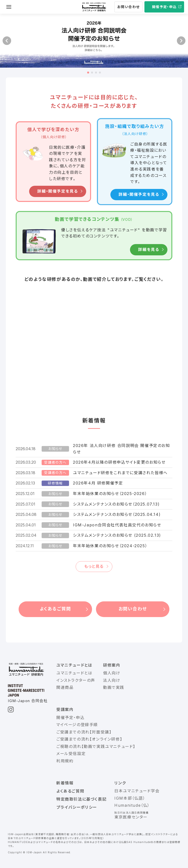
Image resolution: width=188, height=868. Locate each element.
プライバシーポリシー (77, 807)
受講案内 (65, 709)
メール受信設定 (71, 754)
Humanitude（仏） (132, 805)
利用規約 (65, 761)
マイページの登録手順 (77, 725)
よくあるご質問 (55, 609)
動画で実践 (114, 687)
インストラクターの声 (76, 680)
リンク (120, 783)
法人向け (112, 680)
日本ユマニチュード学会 (137, 791)
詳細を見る (149, 249)
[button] (7, 41)
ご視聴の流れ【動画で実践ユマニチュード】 (96, 746)
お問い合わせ (128, 7)
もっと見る (94, 566)
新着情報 (65, 783)
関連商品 (65, 687)
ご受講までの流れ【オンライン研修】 (89, 739)
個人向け (112, 673)
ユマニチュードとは (74, 665)
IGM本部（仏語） (130, 798)
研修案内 (112, 665)
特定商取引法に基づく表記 (81, 799)
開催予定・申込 (164, 7)
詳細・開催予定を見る (58, 191)
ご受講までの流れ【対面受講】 (84, 732)
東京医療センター (131, 817)
